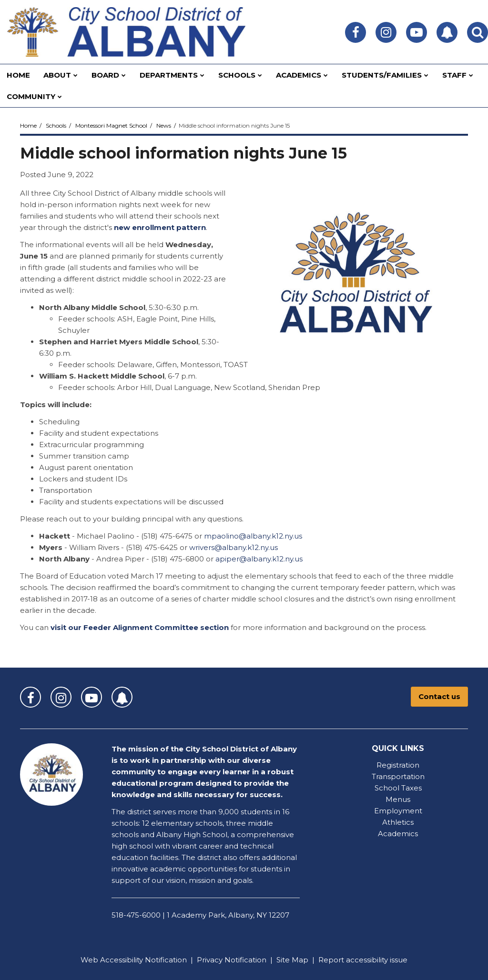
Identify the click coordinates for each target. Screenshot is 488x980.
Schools (56, 125)
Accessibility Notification (143, 960)
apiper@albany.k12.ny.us (259, 559)
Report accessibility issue (363, 960)
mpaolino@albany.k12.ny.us (253, 536)
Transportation (398, 776)
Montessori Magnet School (111, 125)
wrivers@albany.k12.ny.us (234, 547)
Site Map (292, 960)
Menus (398, 799)
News (164, 125)
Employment (398, 811)
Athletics (398, 822)
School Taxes (398, 788)
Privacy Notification (232, 960)
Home (28, 125)
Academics (398, 834)
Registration (398, 765)
